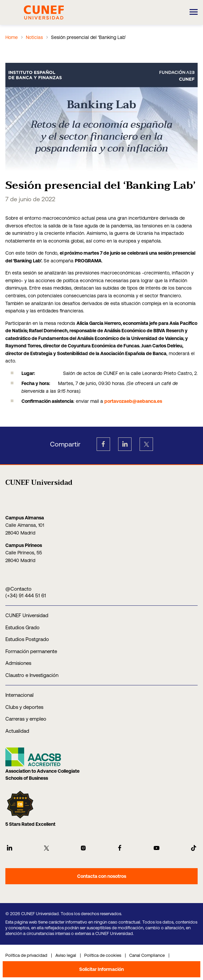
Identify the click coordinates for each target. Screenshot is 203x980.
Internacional (19, 695)
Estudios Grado (22, 627)
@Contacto (18, 589)
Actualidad (17, 731)
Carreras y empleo (26, 719)
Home (12, 37)
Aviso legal (66, 955)
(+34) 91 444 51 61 (26, 595)
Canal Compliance (147, 955)
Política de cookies (103, 955)
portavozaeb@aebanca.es (133, 401)
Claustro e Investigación (32, 675)
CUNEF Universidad (27, 615)
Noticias (34, 37)
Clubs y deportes (24, 707)
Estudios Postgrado (27, 639)
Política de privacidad (26, 955)
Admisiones (18, 663)
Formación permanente (31, 651)
